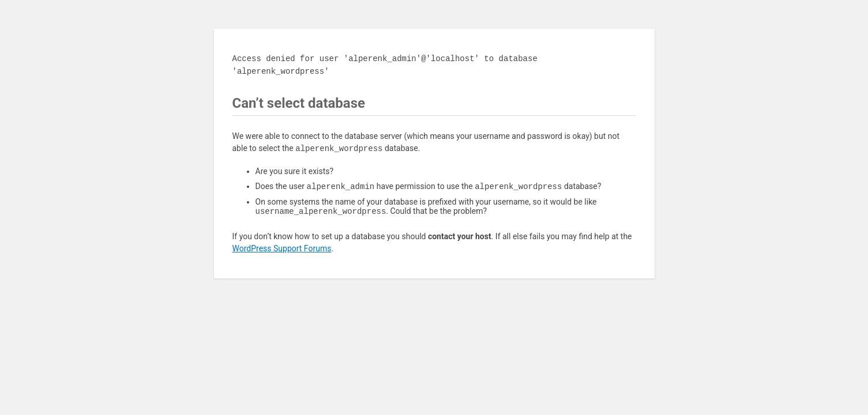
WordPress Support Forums (282, 251)
